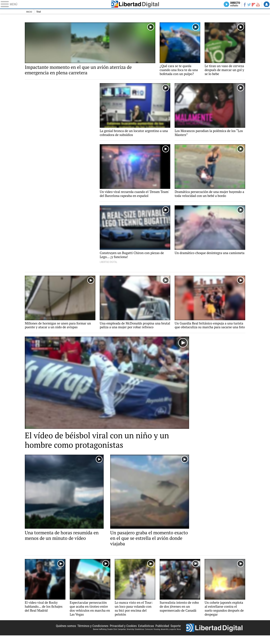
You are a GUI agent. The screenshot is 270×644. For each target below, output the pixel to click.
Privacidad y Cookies (121, 634)
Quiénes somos (61, 634)
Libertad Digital (135, 4)
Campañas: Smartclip (126, 637)
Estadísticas (145, 634)
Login (267, 4)
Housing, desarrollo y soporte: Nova (167, 637)
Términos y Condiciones (89, 634)
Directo (233, 4)
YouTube (258, 4)
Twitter (248, 4)
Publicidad (161, 634)
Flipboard (253, 4)
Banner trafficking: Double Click (105, 637)
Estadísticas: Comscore (144, 637)
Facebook (243, 4)
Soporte (175, 634)
